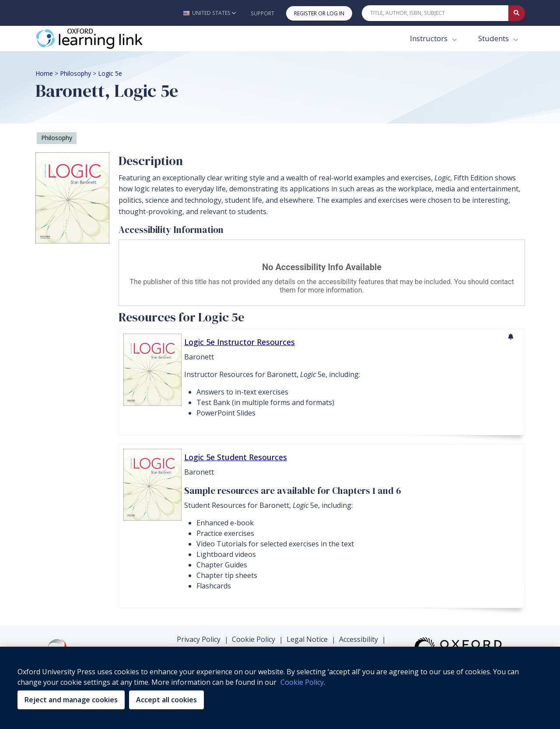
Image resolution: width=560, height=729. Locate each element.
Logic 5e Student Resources (236, 457)
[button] (209, 13)
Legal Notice (307, 639)
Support (262, 13)
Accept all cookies (166, 700)
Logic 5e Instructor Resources (240, 342)
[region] (280, 688)
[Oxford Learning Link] (101, 39)
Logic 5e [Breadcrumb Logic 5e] (110, 73)
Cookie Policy (254, 639)
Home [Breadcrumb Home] (44, 73)
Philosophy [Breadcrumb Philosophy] (75, 73)
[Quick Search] (435, 13)
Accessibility (359, 639)
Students (494, 38)
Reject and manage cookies (71, 700)
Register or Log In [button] (319, 13)
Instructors (430, 38)
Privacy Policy (199, 639)
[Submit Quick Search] (517, 13)
